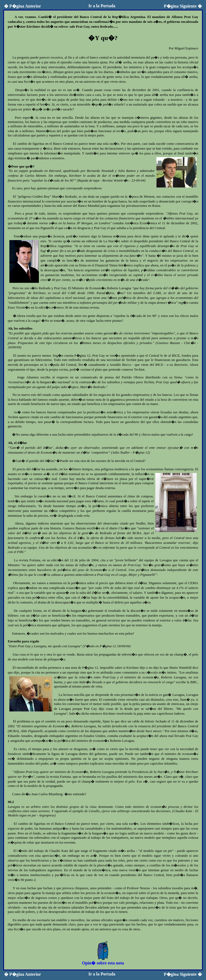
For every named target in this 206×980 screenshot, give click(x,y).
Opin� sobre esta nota (103, 961)
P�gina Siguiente (183, 6)
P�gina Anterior (23, 6)
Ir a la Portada (102, 6)
